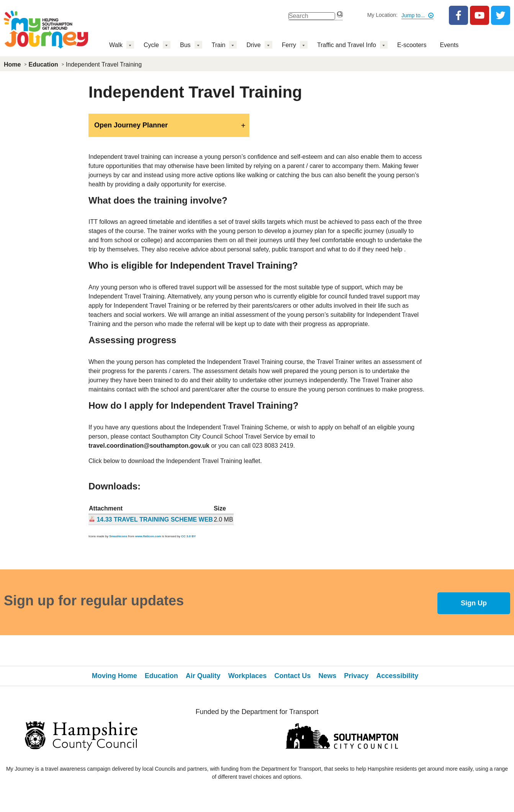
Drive (253, 45)
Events (449, 45)
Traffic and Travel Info (347, 45)
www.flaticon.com (148, 536)
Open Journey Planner (131, 125)
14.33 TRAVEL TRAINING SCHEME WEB (155, 519)
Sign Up (474, 603)
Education (43, 64)
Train (219, 45)
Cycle (151, 45)
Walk (116, 45)
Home (12, 64)
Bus (185, 45)
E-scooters (412, 45)
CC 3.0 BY (188, 536)
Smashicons (118, 536)
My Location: (382, 15)
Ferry (289, 45)
